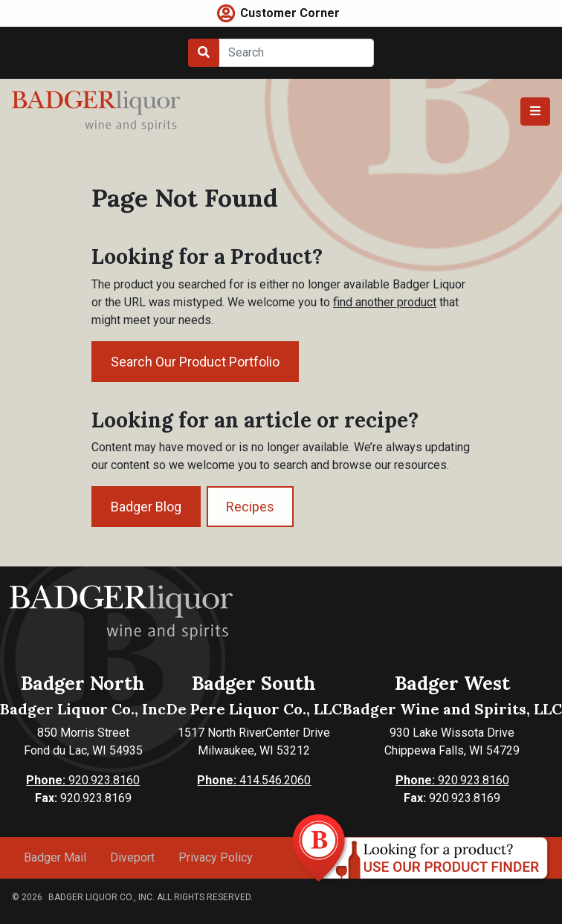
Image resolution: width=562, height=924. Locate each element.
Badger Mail (55, 857)
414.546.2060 (254, 780)
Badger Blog (146, 507)
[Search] (296, 53)
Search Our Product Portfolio (195, 362)
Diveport (132, 857)
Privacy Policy (216, 857)
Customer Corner (290, 13)
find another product (385, 302)
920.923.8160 (83, 780)
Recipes (250, 507)
